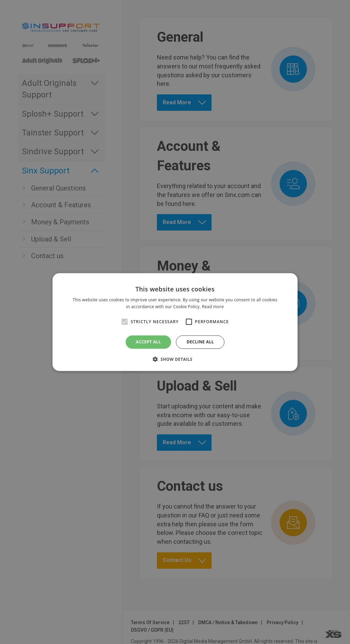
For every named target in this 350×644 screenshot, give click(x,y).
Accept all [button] (148, 342)
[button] (175, 359)
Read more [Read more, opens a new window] (213, 307)
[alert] (175, 322)
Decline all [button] (200, 342)
